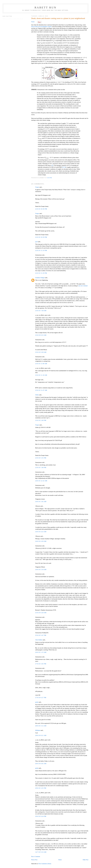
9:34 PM (49, 178)
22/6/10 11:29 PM (41, 273)
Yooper (37, 187)
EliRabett (38, 730)
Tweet (33, 22)
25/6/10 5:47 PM (41, 635)
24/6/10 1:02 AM (41, 502)
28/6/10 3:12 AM (41, 726)
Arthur (37, 395)
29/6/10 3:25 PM (41, 788)
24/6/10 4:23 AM (41, 532)
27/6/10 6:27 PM (41, 698)
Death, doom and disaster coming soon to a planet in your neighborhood (58, 18)
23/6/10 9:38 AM (41, 352)
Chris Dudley (39, 640)
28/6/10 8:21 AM (41, 735)
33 (52, 165)
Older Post (85, 860)
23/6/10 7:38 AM (41, 311)
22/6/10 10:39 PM (41, 237)
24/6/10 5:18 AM (41, 570)
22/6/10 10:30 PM (41, 209)
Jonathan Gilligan (40, 278)
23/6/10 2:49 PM (41, 420)
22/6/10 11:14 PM (41, 250)
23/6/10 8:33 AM (41, 335)
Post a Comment (36, 857)
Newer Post (34, 860)
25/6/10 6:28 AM (41, 613)
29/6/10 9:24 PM (41, 816)
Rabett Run (45, 7)
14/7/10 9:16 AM (41, 852)
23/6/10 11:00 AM (41, 364)
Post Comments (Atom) (45, 864)
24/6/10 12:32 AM (41, 481)
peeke (37, 702)
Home (60, 860)
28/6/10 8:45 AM (41, 764)
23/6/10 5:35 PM (41, 458)
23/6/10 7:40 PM (41, 468)
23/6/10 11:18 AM (41, 375)
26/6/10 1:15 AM (41, 652)
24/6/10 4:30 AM (41, 541)
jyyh (36, 242)
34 (65, 167)
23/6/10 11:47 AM (41, 390)
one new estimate (83, 286)
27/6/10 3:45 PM (41, 664)
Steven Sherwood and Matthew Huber (41, 27)
